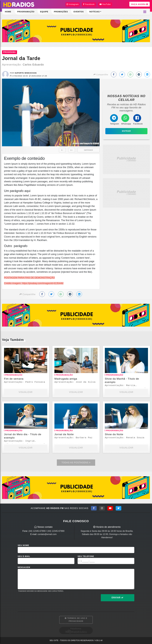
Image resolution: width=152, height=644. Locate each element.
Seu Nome (23, 545)
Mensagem (24, 567)
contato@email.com (47, 534)
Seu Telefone (86, 556)
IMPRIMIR (89, 150)
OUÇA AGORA (140, 4)
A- (62, 150)
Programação (26, 12)
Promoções (61, 12)
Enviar (118, 598)
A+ (72, 150)
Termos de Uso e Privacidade (76, 620)
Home (8, 12)
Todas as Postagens (76, 463)
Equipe (44, 12)
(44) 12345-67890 (37, 531)
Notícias (95, 12)
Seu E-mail (24, 556)
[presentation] (38, 600)
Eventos (79, 12)
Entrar (126, 131)
